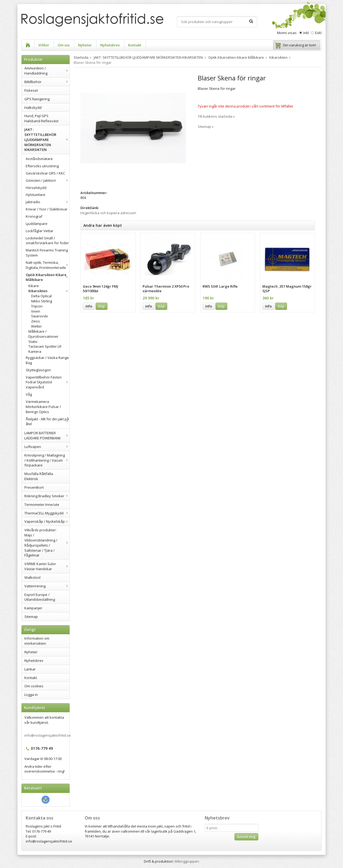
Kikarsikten (49, 291)
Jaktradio (48, 202)
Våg (29, 394)
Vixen (36, 311)
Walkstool (32, 577)
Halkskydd (33, 107)
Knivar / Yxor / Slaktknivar (47, 209)
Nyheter (85, 45)
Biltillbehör (47, 82)
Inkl (306, 33)
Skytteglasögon (38, 370)
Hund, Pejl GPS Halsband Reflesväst (41, 118)
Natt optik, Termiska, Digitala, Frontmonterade (48, 265)
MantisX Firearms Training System (47, 253)
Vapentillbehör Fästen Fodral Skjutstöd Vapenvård (48, 382)
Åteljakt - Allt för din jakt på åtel (48, 422)
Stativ (33, 342)
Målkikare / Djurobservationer (43, 334)
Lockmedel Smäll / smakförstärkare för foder (47, 241)
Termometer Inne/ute (42, 505)
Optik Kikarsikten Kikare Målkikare (48, 277)
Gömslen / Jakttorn (48, 180)
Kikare (34, 286)
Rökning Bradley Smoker (47, 496)
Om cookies (34, 686)
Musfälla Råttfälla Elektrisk (39, 476)
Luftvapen (47, 447)
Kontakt (135, 45)
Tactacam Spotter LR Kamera (45, 349)
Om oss (64, 45)
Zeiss (36, 321)
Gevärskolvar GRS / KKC (45, 173)
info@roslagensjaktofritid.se (48, 735)
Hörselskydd (36, 188)
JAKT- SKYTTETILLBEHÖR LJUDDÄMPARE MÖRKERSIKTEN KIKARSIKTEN (47, 140)
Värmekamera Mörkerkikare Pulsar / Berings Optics (43, 407)
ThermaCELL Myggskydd (47, 513)
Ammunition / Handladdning (47, 71)
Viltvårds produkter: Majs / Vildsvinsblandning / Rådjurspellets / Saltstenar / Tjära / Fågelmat (47, 543)
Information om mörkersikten (37, 641)
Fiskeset (31, 90)
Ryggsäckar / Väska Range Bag (47, 360)
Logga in (31, 695)
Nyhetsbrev (110, 45)
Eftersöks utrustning (42, 166)
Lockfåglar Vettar (40, 231)
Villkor (44, 45)
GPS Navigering (37, 99)
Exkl (318, 33)
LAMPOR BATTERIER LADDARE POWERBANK (47, 435)
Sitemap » (206, 127)
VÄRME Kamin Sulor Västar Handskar (47, 566)
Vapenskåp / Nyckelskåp (47, 521)
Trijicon (37, 306)
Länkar (30, 669)
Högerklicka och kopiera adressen (108, 213)
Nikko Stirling (42, 301)
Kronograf (34, 216)
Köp (102, 306)
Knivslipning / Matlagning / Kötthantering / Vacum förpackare (47, 460)
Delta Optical (41, 296)
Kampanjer (33, 608)
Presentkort (34, 487)
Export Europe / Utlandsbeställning (40, 597)
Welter (36, 326)
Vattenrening (47, 586)
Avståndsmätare (39, 159)
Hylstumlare (36, 195)
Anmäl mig (246, 837)
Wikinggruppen (187, 861)
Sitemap (31, 617)
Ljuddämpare (37, 224)
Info (89, 306)
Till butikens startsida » (216, 116)
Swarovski (40, 316)
